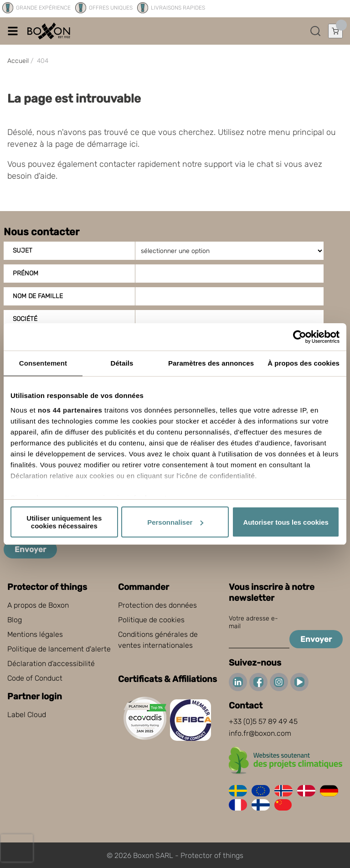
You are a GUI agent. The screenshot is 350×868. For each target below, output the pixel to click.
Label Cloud (27, 715)
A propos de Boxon (38, 605)
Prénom (26, 273)
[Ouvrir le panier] (335, 31)
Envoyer (30, 549)
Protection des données (157, 605)
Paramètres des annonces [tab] (211, 363)
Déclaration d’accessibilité (51, 664)
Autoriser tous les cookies (286, 522)
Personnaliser (175, 522)
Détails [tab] (122, 363)
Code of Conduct (35, 678)
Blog (15, 620)
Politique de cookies (151, 620)
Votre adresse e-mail (253, 622)
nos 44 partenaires (70, 410)
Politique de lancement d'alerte (59, 649)
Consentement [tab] (43, 363)
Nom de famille (38, 296)
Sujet (23, 251)
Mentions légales (35, 634)
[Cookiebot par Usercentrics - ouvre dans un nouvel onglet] (300, 337)
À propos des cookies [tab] (304, 363)
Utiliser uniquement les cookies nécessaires (64, 522)
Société (25, 319)
